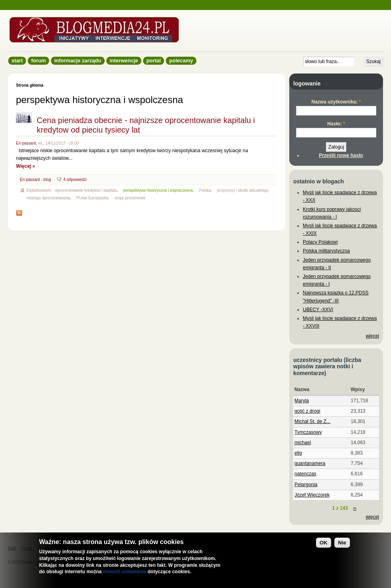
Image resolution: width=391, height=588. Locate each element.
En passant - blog (36, 180)
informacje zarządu (78, 61)
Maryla (302, 401)
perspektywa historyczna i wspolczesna (158, 190)
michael (303, 443)
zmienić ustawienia (125, 572)
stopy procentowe (130, 198)
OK (324, 543)
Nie (342, 543)
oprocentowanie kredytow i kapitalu (86, 190)
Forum (39, 61)
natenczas (305, 474)
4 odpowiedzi (75, 180)
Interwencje (124, 61)
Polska (205, 190)
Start (17, 61)
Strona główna (30, 85)
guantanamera (310, 463)
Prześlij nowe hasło (341, 155)
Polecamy (181, 61)
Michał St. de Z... (312, 421)
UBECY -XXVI (318, 310)
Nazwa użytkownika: (336, 102)
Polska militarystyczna (326, 251)
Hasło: (336, 124)
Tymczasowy (308, 432)
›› (355, 508)
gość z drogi (307, 411)
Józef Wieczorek (312, 495)
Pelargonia (306, 485)
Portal (154, 61)
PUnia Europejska (92, 198)
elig (298, 453)
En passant (26, 143)
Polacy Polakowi (320, 242)
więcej (372, 336)
